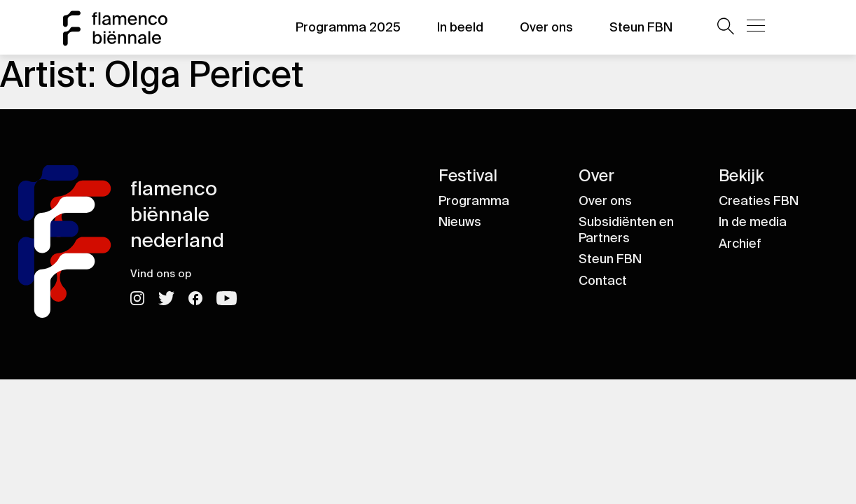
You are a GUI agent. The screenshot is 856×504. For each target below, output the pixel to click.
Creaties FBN (759, 201)
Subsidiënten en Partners (626, 230)
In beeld (460, 27)
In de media (753, 222)
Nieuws (460, 222)
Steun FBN (641, 27)
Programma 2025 (348, 27)
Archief (740, 244)
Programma (474, 201)
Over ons (546, 27)
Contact (603, 281)
